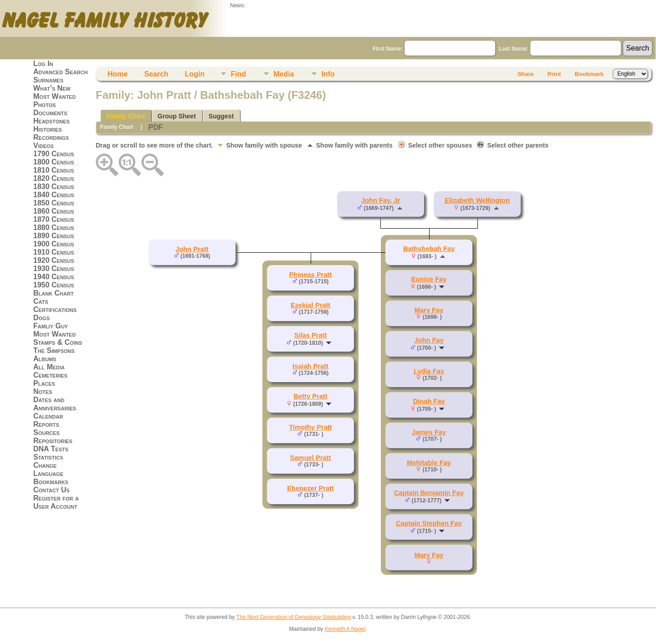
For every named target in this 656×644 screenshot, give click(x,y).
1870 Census (54, 219)
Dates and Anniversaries (55, 404)
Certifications (55, 309)
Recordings (51, 137)
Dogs (41, 318)
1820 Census (54, 178)
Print (554, 74)
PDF (155, 127)
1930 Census (54, 268)
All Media (49, 367)
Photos (45, 105)
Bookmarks (51, 482)
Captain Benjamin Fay (429, 493)
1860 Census (54, 211)
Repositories (53, 441)
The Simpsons (54, 350)
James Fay (429, 432)
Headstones (51, 121)
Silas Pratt (311, 335)
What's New (52, 88)
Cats (41, 301)
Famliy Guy (51, 326)
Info (328, 74)
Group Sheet (177, 116)
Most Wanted (54, 96)
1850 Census (54, 203)
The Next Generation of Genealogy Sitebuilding (294, 617)
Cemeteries (50, 375)
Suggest (221, 116)
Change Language (48, 469)
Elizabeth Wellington (477, 200)
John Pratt (192, 249)
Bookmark (589, 74)
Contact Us (51, 490)
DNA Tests (51, 449)
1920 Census (54, 260)
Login (195, 74)
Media (284, 74)
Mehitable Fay (429, 463)
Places (44, 383)
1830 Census (54, 187)
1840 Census (54, 195)
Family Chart (126, 116)
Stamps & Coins (58, 342)
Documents (50, 113)
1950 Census (54, 285)
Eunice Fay (429, 279)
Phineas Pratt (311, 275)
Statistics (48, 457)
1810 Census (54, 170)
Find (238, 74)
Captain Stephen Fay (429, 523)
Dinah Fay (429, 401)
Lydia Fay (429, 371)
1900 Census (54, 244)
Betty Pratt (310, 396)
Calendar (48, 416)
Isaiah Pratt (310, 366)
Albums (45, 359)
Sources (46, 432)
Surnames (48, 80)
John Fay (429, 340)
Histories (48, 129)
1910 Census (54, 252)
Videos (44, 146)
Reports (46, 424)
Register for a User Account (56, 502)
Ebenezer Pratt (310, 488)
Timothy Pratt (310, 427)
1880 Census (54, 227)
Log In (43, 64)
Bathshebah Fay (429, 249)
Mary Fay (429, 310)
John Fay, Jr (381, 200)
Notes (43, 391)
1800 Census (54, 162)
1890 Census (54, 236)
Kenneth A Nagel (345, 629)
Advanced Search (60, 72)
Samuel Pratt (311, 458)
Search (156, 74)
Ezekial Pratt (310, 305)
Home (118, 74)
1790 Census (54, 154)
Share (526, 74)
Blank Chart (54, 293)
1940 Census (54, 277)
